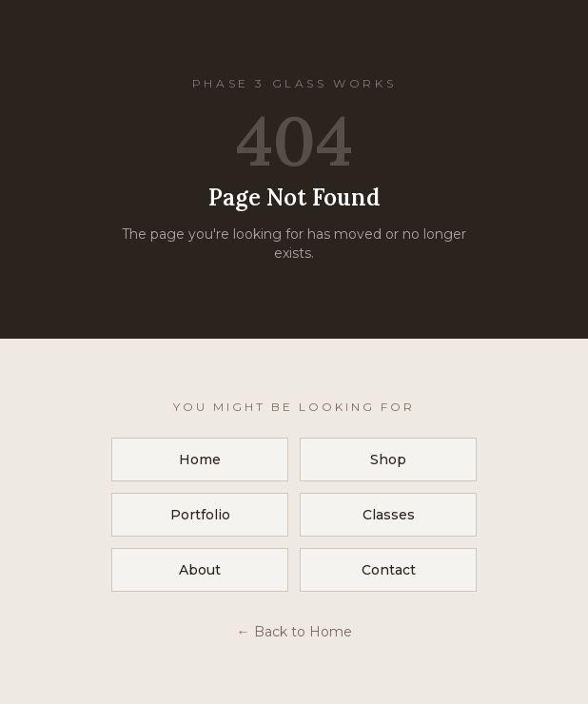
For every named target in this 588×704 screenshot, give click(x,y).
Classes (389, 515)
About (200, 570)
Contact (389, 570)
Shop (388, 460)
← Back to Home (294, 632)
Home (200, 460)
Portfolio (200, 515)
